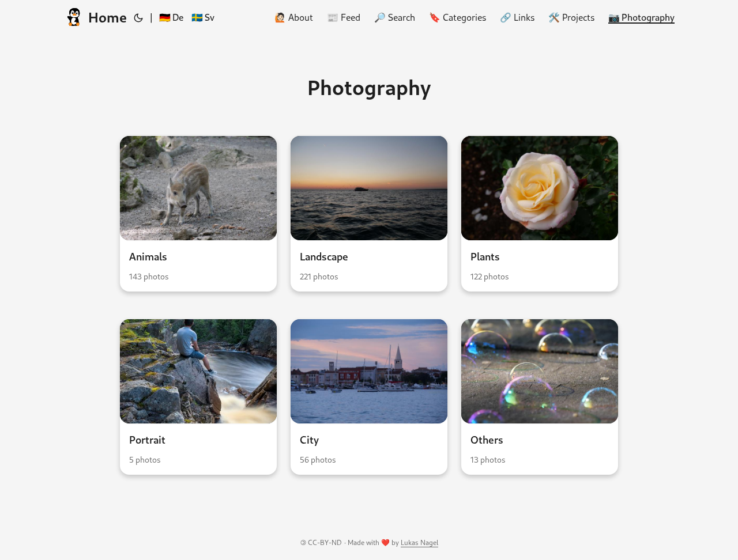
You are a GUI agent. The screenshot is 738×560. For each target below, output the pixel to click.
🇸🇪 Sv (203, 17)
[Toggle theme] (138, 17)
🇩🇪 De (171, 17)
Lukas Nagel (419, 542)
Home (95, 17)
